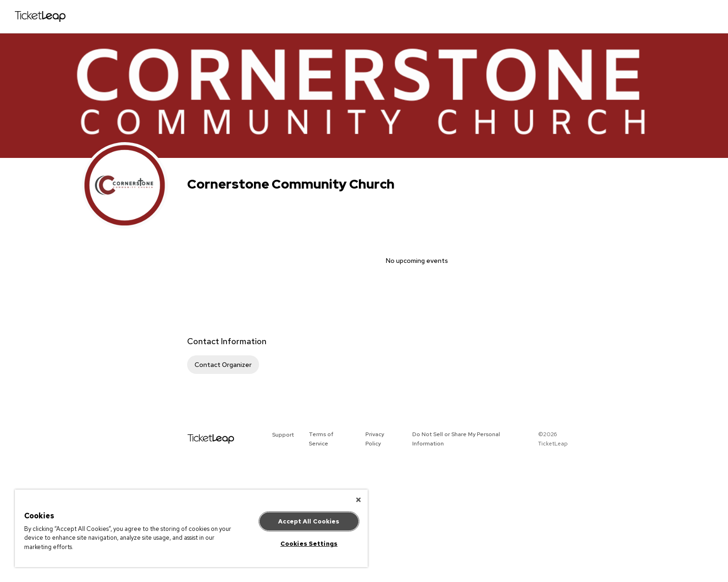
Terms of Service (321, 439)
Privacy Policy (375, 439)
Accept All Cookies (309, 521)
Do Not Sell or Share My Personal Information (456, 439)
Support (283, 435)
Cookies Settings (309, 544)
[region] (191, 528)
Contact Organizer (223, 365)
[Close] (358, 500)
